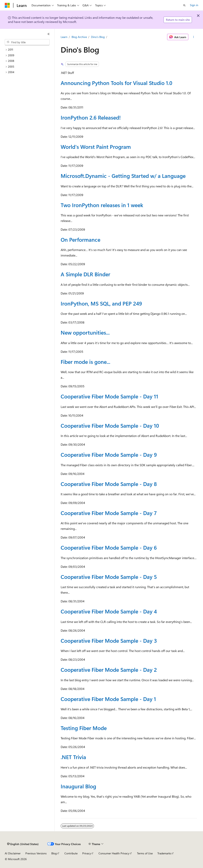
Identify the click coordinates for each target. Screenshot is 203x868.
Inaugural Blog (78, 786)
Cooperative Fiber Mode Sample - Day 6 (109, 547)
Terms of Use (145, 853)
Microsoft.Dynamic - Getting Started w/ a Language (123, 176)
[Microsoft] (7, 5)
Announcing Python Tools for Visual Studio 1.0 (116, 83)
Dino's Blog (98, 37)
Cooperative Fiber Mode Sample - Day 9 (109, 455)
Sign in (194, 5)
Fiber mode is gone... (85, 362)
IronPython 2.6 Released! (91, 117)
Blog (54, 853)
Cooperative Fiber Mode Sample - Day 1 (108, 699)
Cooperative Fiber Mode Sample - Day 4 (109, 611)
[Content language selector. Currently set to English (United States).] (23, 844)
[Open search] (184, 5)
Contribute (71, 853)
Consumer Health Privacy (114, 853)
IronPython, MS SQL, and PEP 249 (101, 303)
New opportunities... (85, 332)
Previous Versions (36, 853)
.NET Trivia (73, 757)
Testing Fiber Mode (84, 728)
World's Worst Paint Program (96, 147)
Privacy (87, 853)
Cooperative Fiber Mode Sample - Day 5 (109, 577)
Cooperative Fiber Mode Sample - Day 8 (109, 484)
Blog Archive (79, 37)
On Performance (80, 240)
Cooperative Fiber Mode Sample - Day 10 (110, 426)
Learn (64, 37)
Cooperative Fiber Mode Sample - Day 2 (109, 670)
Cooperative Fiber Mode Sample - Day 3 (109, 641)
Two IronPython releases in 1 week (102, 205)
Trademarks (164, 853)
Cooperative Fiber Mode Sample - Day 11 (109, 396)
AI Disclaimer (13, 853)
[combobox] (27, 42)
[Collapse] (49, 34)
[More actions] (193, 37)
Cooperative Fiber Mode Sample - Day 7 (109, 513)
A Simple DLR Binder (85, 274)
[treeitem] (29, 50)
